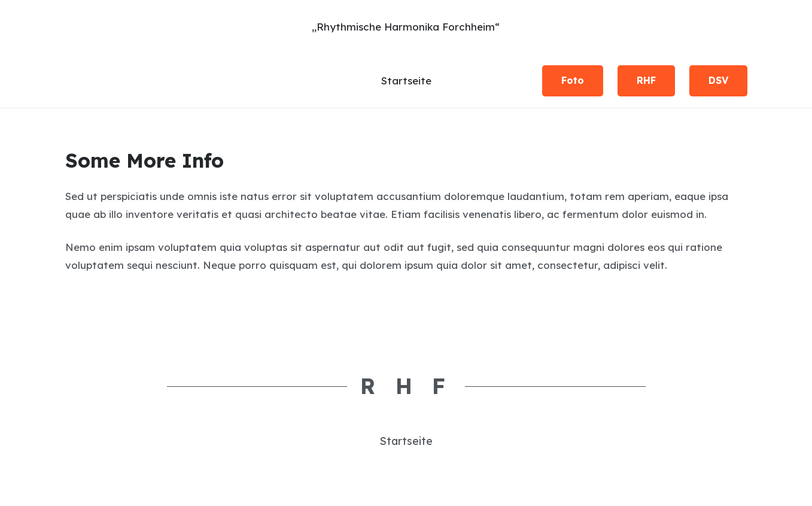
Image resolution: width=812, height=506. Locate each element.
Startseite (406, 441)
